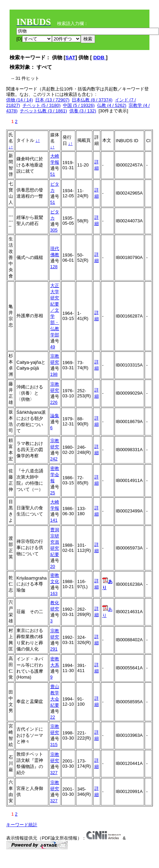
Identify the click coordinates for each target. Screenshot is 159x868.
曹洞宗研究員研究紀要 (55, 542)
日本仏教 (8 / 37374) (92, 100)
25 (53, 493)
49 (53, 347)
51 (53, 174)
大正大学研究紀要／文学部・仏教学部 (55, 310)
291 (54, 649)
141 (54, 520)
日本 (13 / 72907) (52, 100)
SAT (70, 57)
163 (54, 593)
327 (54, 773)
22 (53, 717)
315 (54, 745)
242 (54, 459)
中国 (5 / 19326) (79, 105)
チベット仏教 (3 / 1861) (43, 111)
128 (54, 267)
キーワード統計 (22, 825)
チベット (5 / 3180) (42, 105)
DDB (100, 57)
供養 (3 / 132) (83, 111)
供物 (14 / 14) (19, 100)
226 (54, 402)
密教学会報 (55, 475)
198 (54, 374)
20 (53, 566)
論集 (55, 416)
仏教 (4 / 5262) (112, 105)
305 (54, 230)
